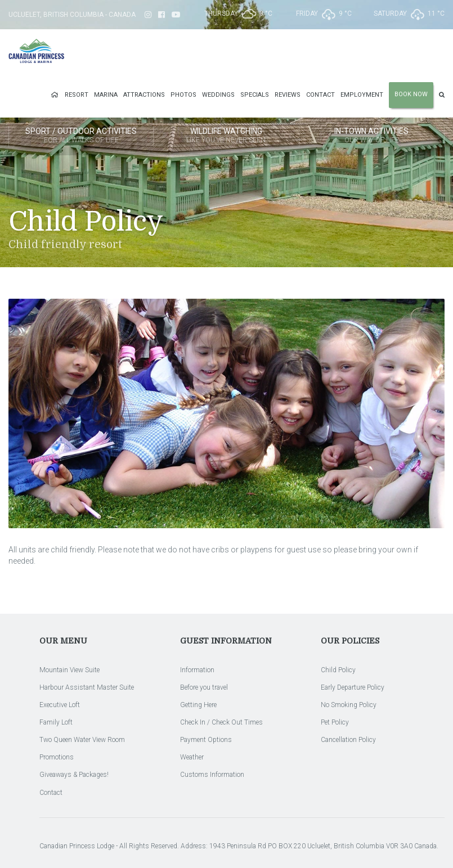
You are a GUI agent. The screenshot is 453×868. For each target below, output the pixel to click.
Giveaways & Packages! (74, 775)
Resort (77, 95)
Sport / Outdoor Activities (81, 136)
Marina (106, 95)
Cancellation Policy (348, 740)
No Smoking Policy (349, 705)
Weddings (218, 95)
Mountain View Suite (69, 670)
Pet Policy (335, 722)
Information (197, 670)
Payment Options (206, 740)
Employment (362, 95)
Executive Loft (60, 705)
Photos (183, 95)
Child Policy (338, 670)
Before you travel (204, 687)
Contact (320, 95)
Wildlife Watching (226, 136)
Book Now (411, 94)
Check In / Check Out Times (221, 722)
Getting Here (198, 705)
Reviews (288, 95)
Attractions (144, 95)
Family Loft (56, 722)
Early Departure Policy (353, 687)
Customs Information (212, 775)
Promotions (57, 757)
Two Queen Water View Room (82, 740)
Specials (255, 95)
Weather (192, 757)
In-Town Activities (372, 136)
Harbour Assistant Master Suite (87, 687)
